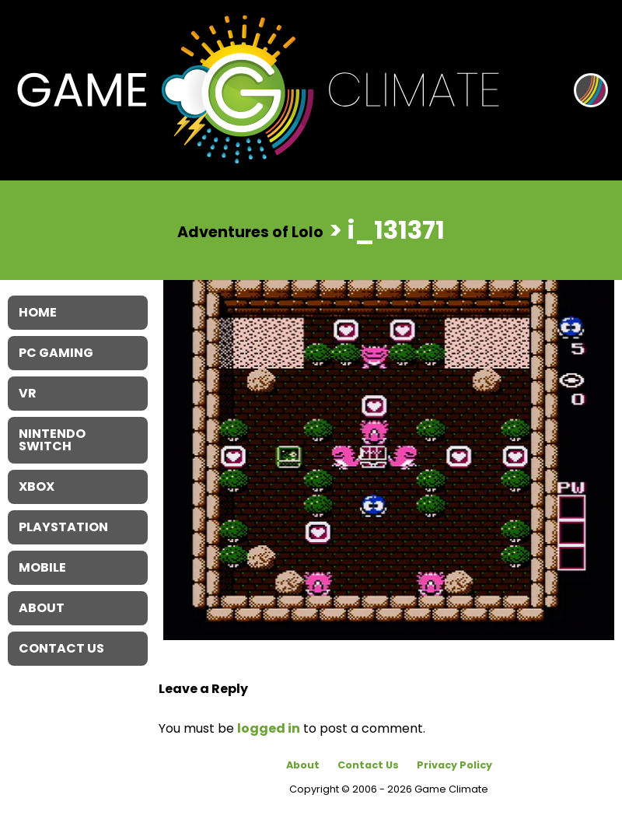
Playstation (63, 527)
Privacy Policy (454, 765)
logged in (269, 728)
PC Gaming (56, 353)
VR (28, 393)
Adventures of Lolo (250, 231)
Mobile (42, 567)
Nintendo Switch (52, 440)
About (303, 765)
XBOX (37, 486)
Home (38, 312)
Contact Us (368, 765)
